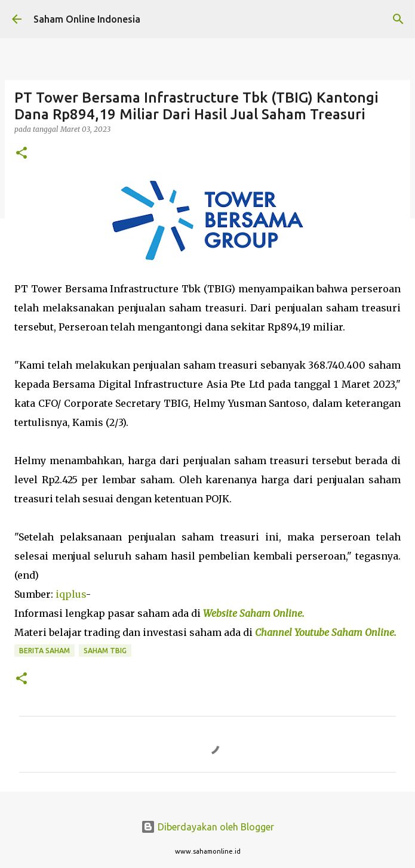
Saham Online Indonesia (87, 19)
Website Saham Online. (255, 613)
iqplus (71, 594)
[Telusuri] (398, 19)
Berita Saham (44, 651)
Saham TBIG (105, 651)
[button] (21, 154)
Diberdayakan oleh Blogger (207, 827)
